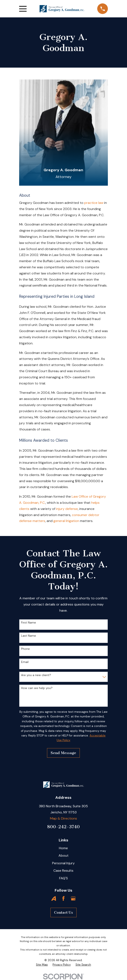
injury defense (67, 509)
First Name (29, 623)
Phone (25, 649)
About (63, 855)
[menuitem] (42, 965)
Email (25, 662)
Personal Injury (63, 863)
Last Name (29, 636)
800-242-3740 (63, 827)
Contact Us (63, 912)
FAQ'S (63, 878)
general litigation (66, 521)
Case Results (63, 871)
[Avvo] (54, 898)
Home (63, 848)
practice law (93, 203)
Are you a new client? (36, 675)
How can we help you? (37, 688)
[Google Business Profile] (73, 898)
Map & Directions (63, 818)
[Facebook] (63, 898)
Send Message (63, 753)
